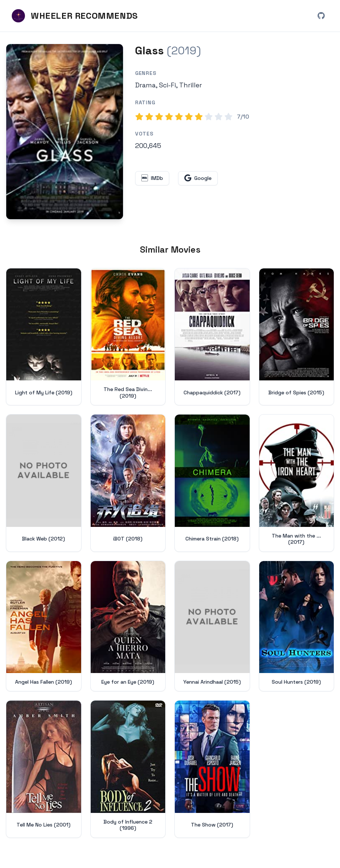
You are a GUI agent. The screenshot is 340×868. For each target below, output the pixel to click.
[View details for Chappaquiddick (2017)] (212, 337)
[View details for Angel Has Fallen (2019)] (44, 627)
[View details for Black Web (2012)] (44, 484)
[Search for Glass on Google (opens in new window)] (198, 179)
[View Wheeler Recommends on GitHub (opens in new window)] (321, 16)
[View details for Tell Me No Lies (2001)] (44, 770)
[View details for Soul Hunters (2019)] (297, 627)
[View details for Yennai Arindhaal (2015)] (212, 627)
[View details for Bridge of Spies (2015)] (297, 337)
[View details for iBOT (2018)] (128, 484)
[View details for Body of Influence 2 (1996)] (128, 770)
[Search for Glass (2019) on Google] (65, 132)
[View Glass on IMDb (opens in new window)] (152, 179)
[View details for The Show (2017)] (212, 770)
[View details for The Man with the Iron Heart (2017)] (297, 484)
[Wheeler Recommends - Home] (75, 16)
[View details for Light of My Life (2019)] (44, 337)
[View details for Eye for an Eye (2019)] (128, 627)
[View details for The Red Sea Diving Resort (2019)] (128, 337)
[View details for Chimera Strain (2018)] (212, 484)
